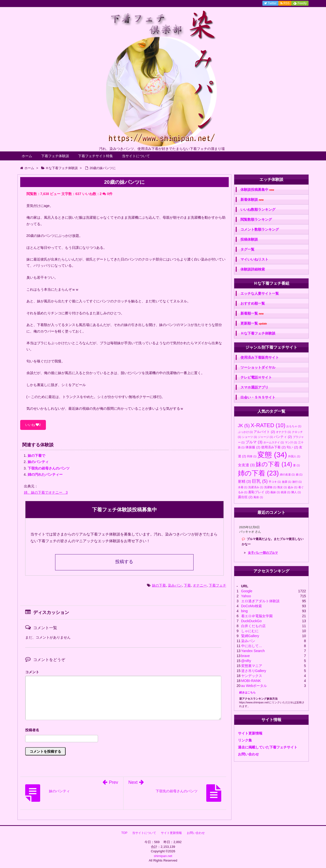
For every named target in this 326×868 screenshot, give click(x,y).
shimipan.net (163, 856)
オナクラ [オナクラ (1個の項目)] (283, 432)
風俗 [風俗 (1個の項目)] (258, 497)
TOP (124, 833)
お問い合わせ (248, 754)
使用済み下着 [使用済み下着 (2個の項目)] (273, 447)
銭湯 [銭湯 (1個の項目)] (286, 492)
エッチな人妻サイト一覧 (260, 293)
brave (246, 656)
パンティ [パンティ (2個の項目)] (283, 437)
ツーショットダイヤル (258, 367)
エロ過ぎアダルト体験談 (260, 601)
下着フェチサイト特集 (96, 156)
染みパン (175, 585)
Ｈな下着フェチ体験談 (258, 333)
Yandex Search (253, 651)
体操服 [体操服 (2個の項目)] (253, 447)
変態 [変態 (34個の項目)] (272, 455)
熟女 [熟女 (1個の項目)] (282, 487)
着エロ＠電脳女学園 (257, 616)
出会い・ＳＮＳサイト (258, 397)
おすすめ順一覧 (253, 303)
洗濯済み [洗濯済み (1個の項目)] (256, 487)
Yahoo (246, 596)
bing (244, 611)
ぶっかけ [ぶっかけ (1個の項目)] (245, 432)
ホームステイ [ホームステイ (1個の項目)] (274, 442)
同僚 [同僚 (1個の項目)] (252, 456)
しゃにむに (250, 631)
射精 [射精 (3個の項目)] (245, 481)
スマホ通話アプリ (254, 387)
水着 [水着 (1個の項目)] (243, 487)
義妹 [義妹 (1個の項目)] (275, 492)
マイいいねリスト (254, 259)
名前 (123, 731)
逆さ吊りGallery (254, 671)
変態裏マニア (252, 666)
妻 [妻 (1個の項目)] (296, 465)
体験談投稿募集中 (257, 190)
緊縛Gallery (250, 636)
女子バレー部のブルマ (263, 553)
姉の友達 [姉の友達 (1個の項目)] (287, 474)
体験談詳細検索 (253, 269)
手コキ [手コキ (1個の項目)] (275, 482)
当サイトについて (136, 156)
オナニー (200, 585)
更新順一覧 (254, 323)
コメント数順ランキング (260, 229)
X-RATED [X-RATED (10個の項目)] (268, 425)
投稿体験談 (249, 239)
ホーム (27, 156)
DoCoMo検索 (252, 606)
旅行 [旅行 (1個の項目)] (297, 482)
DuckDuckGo (251, 621)
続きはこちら (247, 692)
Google (247, 591)
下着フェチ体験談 (55, 156)
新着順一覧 (252, 313)
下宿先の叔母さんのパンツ (49, 468)
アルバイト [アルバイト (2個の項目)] (264, 432)
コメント (32, 672)
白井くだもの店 (253, 626)
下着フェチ (217, 585)
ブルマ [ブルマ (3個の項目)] (254, 442)
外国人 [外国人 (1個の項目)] (294, 456)
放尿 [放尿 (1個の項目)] (287, 482)
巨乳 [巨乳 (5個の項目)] (260, 481)
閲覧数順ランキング (256, 219)
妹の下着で (36, 456)
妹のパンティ (38, 462)
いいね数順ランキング (258, 209)
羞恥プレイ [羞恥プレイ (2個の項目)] (259, 492)
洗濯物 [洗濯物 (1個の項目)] (270, 487)
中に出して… (252, 646)
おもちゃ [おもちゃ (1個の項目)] (294, 426)
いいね (33, 425)
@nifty (246, 661)
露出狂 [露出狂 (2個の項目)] (245, 497)
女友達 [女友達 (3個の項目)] (246, 465)
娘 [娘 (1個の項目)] (299, 474)
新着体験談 (252, 200)
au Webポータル (254, 686)
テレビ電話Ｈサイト (256, 377)
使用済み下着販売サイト (260, 357)
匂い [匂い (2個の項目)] (292, 447)
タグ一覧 (247, 249)
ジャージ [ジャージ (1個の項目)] (265, 437)
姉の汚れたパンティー (45, 474)
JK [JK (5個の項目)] (244, 426)
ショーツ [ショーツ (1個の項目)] (249, 437)
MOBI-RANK (251, 681)
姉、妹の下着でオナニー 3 (46, 492)
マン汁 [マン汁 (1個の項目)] (291, 442)
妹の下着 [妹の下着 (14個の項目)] (274, 464)
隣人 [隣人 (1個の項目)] (296, 492)
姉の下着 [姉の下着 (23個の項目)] (258, 473)
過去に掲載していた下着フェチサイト (268, 747)
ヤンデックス (252, 676)
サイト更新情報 (250, 733)
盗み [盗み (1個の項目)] (293, 487)
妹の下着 (159, 585)
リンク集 (245, 740)
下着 (187, 585)
